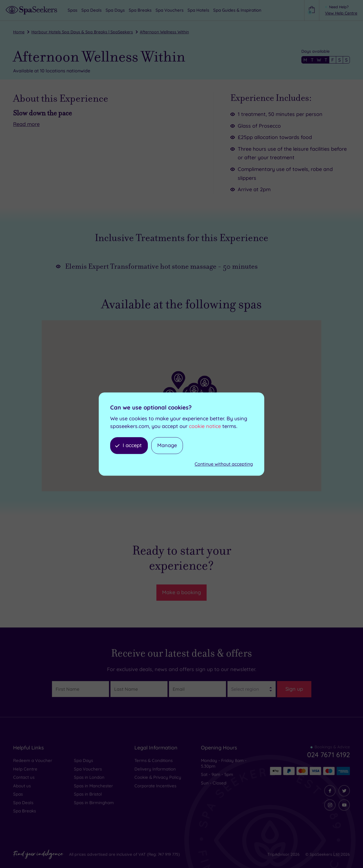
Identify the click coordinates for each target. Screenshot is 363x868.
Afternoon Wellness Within (164, 32)
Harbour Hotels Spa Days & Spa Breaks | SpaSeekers (82, 32)
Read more (26, 124)
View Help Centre (341, 13)
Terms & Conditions (154, 760)
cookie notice (205, 426)
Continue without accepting (224, 464)
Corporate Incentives (155, 786)
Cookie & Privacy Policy (158, 777)
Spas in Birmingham (94, 803)
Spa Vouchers (88, 769)
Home (19, 32)
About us (22, 786)
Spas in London (89, 777)
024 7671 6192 (328, 755)
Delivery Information (155, 769)
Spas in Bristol (88, 794)
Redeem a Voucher (33, 760)
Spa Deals (23, 803)
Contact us (24, 777)
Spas (18, 794)
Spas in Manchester (93, 786)
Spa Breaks (25, 811)
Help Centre (25, 769)
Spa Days (83, 760)
